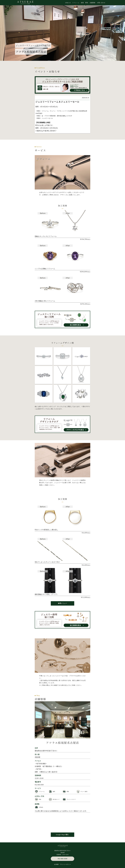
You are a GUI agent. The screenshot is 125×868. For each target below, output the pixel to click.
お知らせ (68, 3)
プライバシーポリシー (65, 864)
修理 (82, 3)
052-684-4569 (39, 785)
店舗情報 (92, 3)
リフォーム (76, 3)
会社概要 (56, 864)
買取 (87, 3)
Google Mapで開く (63, 835)
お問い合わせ (101, 3)
